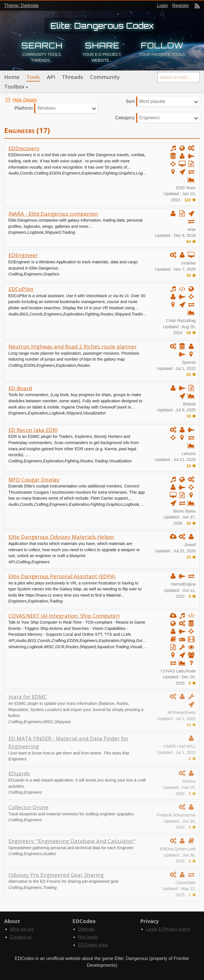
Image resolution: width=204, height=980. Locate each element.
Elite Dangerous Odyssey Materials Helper (61, 537)
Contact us (21, 937)
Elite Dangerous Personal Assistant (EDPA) (62, 576)
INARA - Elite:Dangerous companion (53, 214)
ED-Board (20, 388)
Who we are (22, 929)
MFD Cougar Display (34, 479)
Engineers (149, 118)
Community (105, 77)
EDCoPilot (21, 289)
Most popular (152, 101)
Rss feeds (88, 937)
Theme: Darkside (21, 5)
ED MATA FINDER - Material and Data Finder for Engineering (69, 742)
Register (181, 5)
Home (12, 77)
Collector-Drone (29, 807)
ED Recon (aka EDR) (33, 430)
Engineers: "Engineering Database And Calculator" (72, 841)
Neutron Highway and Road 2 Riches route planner (73, 346)
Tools (33, 77)
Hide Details (21, 100)
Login (162, 5)
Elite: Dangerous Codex (102, 26)
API (51, 77)
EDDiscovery (24, 148)
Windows (46, 108)
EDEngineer (23, 255)
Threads (72, 77)
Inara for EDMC (28, 697)
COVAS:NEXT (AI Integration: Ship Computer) (64, 616)
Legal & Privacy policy (168, 929)
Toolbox (14, 87)
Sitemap (86, 929)
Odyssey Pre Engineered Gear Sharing (56, 875)
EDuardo (19, 773)
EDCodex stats (93, 945)
